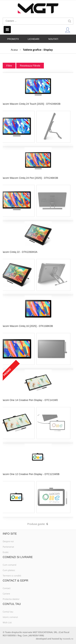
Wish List (7, 623)
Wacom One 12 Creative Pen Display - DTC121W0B (30, 474)
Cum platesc (9, 570)
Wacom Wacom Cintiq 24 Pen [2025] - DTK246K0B (29, 178)
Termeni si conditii (12, 576)
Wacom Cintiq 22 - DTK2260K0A (19, 252)
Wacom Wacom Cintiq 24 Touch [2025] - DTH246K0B (31, 104)
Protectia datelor (11, 599)
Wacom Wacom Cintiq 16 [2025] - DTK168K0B (27, 326)
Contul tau (8, 612)
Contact (7, 588)
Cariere (6, 594)
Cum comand (9, 565)
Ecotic (6, 552)
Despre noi (8, 541)
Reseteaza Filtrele (30, 66)
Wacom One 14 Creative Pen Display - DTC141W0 (29, 400)
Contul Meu (68, 30)
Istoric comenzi (10, 617)
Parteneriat (8, 547)
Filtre (9, 66)
